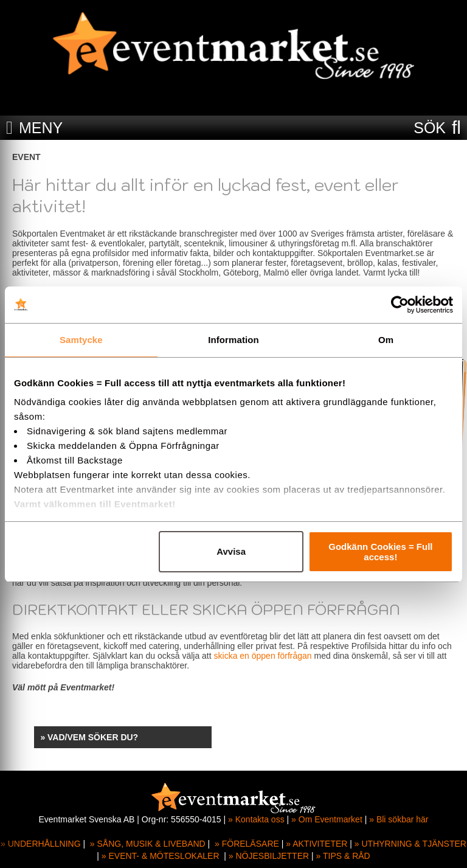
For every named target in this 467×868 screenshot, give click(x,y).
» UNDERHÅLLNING (40, 844)
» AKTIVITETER (317, 844)
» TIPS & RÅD (343, 856)
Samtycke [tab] (81, 340)
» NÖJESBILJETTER (269, 856)
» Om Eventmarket (327, 819)
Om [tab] (386, 340)
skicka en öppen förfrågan (263, 656)
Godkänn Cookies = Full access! (380, 552)
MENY (41, 128)
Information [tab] (233, 340)
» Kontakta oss (256, 819)
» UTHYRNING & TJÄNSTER (410, 844)
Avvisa (231, 551)
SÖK (430, 128)
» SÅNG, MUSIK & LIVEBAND (148, 844)
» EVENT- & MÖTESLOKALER (161, 856)
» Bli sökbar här (399, 819)
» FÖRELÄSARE (247, 844)
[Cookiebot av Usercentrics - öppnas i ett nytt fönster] (400, 305)
